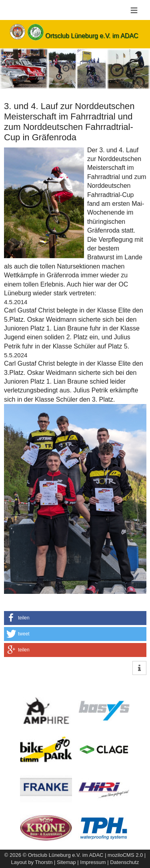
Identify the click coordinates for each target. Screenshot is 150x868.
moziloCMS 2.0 (125, 855)
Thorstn (44, 862)
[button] (75, 618)
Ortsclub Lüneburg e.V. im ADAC (92, 36)
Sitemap (66, 862)
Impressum (93, 862)
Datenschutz (124, 862)
